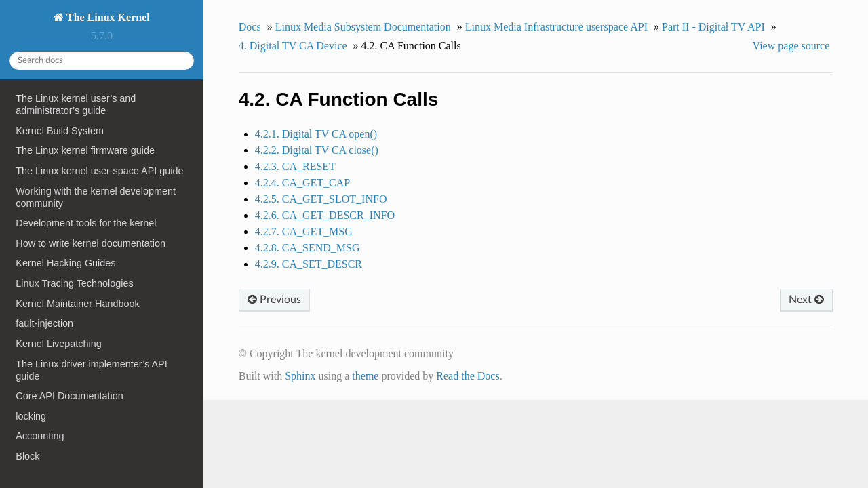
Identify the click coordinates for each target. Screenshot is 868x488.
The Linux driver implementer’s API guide (91, 370)
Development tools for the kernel (86, 223)
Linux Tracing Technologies (74, 283)
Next (806, 300)
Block (27, 456)
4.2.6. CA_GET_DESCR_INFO (325, 215)
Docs (250, 27)
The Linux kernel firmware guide (85, 150)
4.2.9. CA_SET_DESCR (309, 264)
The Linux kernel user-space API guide (99, 171)
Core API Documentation (69, 396)
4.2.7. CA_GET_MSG (304, 231)
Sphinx (300, 376)
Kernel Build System (60, 131)
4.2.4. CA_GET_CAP (302, 183)
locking (31, 416)
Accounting (40, 436)
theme (365, 376)
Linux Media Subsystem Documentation (363, 27)
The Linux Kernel (106, 17)
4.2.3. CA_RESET (295, 166)
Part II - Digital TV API (713, 27)
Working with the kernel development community (96, 197)
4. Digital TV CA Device (293, 46)
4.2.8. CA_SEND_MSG (308, 248)
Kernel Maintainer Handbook (77, 304)
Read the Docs (468, 376)
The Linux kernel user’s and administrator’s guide (76, 104)
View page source (791, 46)
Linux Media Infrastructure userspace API (556, 27)
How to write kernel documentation (91, 243)
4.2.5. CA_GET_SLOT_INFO (321, 199)
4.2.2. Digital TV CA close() (317, 150)
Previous (274, 300)
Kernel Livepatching (58, 344)
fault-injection (44, 323)
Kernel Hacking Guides (65, 263)
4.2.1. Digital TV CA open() (316, 134)
